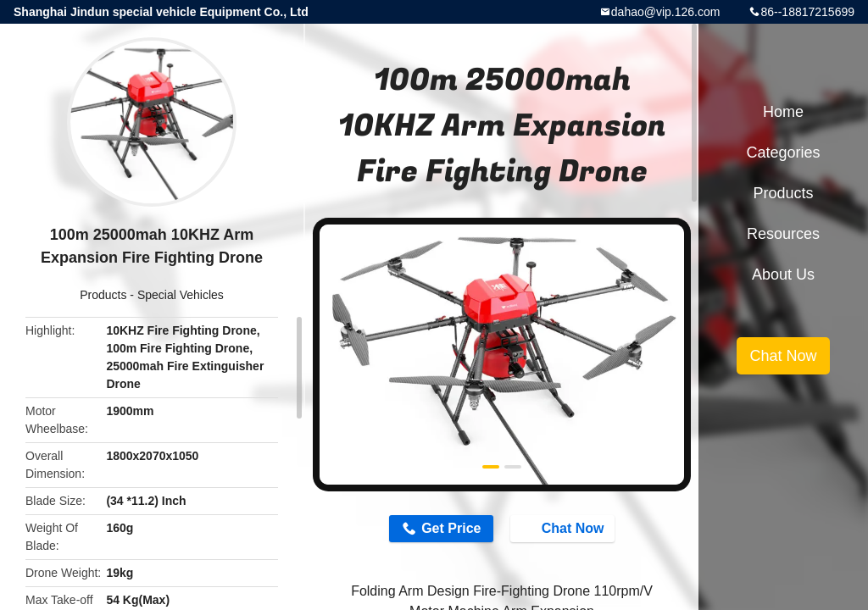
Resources (783, 234)
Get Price (451, 528)
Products (103, 295)
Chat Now (565, 528)
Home (783, 112)
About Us (783, 274)
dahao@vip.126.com (666, 12)
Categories (783, 152)
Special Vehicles (181, 295)
